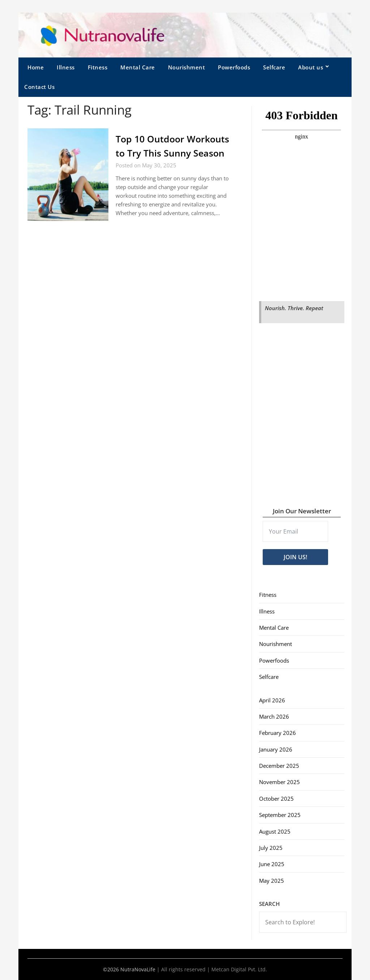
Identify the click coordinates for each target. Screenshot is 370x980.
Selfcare (274, 67)
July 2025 (271, 848)
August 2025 (275, 831)
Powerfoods (234, 67)
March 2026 (274, 716)
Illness (66, 67)
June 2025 (272, 864)
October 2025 (276, 799)
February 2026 (277, 733)
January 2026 (276, 749)
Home (36, 67)
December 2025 (279, 766)
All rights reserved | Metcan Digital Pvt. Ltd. (214, 969)
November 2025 (279, 782)
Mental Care (138, 67)
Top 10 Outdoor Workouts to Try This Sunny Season (163, 153)
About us (311, 67)
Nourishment (187, 67)
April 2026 (272, 700)
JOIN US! (295, 557)
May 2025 (272, 881)
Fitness (98, 67)
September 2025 (280, 815)
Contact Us (39, 87)
